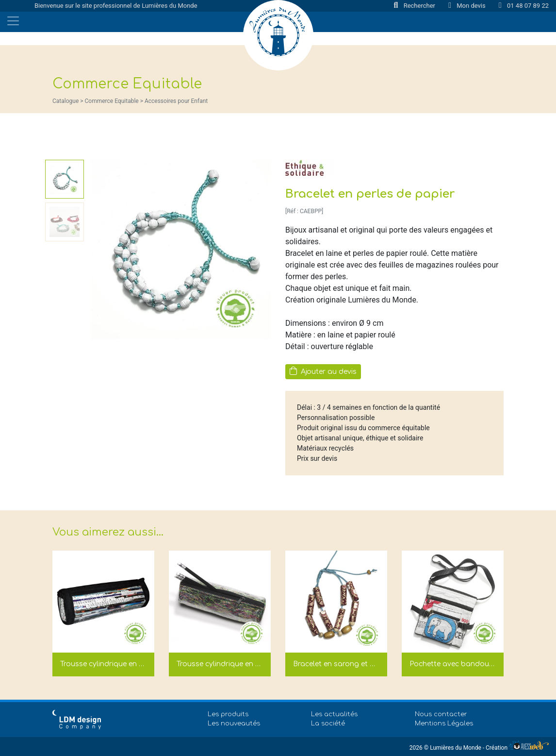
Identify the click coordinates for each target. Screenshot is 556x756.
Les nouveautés (234, 723)
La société (328, 723)
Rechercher (416, 6)
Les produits (228, 714)
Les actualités (334, 714)
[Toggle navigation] (13, 21)
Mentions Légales (444, 723)
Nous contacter (441, 714)
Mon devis (468, 6)
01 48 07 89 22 (524, 6)
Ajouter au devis (323, 371)
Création (517, 748)
